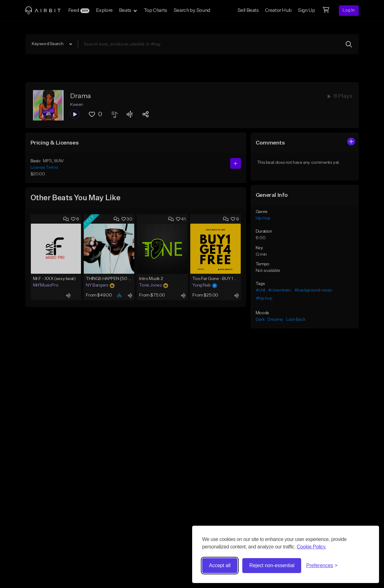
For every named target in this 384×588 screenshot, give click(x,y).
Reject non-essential (272, 565)
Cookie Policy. (312, 547)
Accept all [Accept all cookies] (220, 565)
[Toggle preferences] (322, 566)
